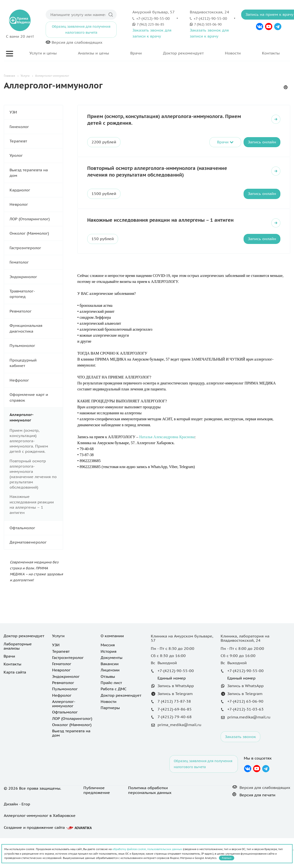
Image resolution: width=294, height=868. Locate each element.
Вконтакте (260, 27)
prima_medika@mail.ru (179, 755)
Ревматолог (36, 311)
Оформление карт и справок (36, 397)
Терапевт (36, 141)
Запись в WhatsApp (176, 716)
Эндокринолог (36, 277)
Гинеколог (36, 127)
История (109, 681)
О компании (112, 666)
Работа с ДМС (114, 719)
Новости (233, 53)
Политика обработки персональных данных (150, 820)
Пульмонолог (36, 346)
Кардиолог (36, 190)
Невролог (36, 204)
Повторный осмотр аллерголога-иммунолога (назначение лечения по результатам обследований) (157, 172)
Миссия (108, 675)
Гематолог (36, 262)
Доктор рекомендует (183, 53)
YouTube (269, 27)
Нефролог (36, 380)
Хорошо (227, 858)
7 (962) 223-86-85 (150, 24)
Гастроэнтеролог (36, 248)
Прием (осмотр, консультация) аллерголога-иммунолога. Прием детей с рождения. (29, 441)
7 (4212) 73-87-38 (174, 731)
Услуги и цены (43, 53)
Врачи (136, 53)
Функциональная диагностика (36, 328)
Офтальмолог (36, 528)
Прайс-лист (111, 712)
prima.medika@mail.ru (249, 747)
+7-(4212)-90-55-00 (153, 18)
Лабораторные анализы (18, 676)
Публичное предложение (97, 820)
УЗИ (36, 112)
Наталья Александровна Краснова (167, 437)
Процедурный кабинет (36, 363)
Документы (112, 687)
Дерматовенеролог (36, 542)
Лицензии (110, 700)
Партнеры (110, 738)
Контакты (271, 53)
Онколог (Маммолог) (36, 233)
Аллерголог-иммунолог (36, 418)
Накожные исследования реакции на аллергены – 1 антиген (160, 220)
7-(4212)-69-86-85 (175, 739)
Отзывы (108, 706)
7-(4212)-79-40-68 (175, 747)
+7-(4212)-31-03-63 (245, 739)
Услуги (58, 666)
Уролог (36, 155)
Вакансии (110, 694)
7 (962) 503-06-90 (208, 24)
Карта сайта (15, 702)
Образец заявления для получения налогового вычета (81, 30)
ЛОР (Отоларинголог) (36, 219)
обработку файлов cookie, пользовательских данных (147, 849)
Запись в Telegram (175, 723)
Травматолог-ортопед (36, 294)
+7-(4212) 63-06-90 (245, 731)
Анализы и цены (93, 53)
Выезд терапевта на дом (36, 173)
